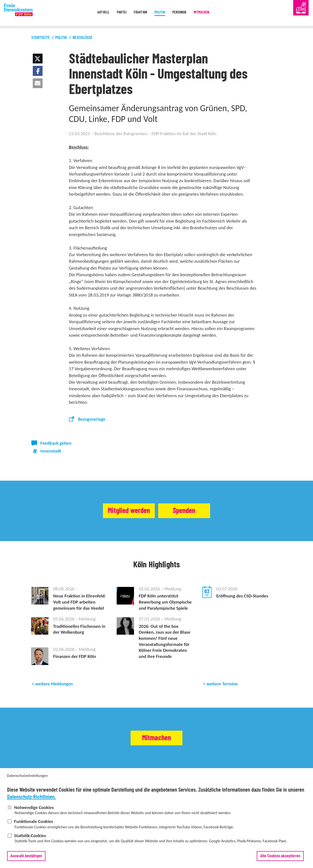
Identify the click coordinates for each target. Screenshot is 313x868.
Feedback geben (56, 443)
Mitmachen (213, 13)
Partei (113, 13)
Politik (160, 13)
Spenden (192, 511)
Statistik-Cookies (30, 838)
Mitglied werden (121, 511)
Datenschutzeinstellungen (27, 778)
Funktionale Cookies (34, 824)
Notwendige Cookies (34, 810)
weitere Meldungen (54, 684)
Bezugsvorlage (92, 419)
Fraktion (136, 13)
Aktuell (90, 13)
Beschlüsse (83, 38)
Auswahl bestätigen (26, 858)
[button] (38, 59)
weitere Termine (222, 684)
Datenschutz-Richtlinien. (32, 799)
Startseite (41, 38)
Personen (185, 13)
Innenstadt (51, 451)
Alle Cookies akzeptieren (280, 858)
